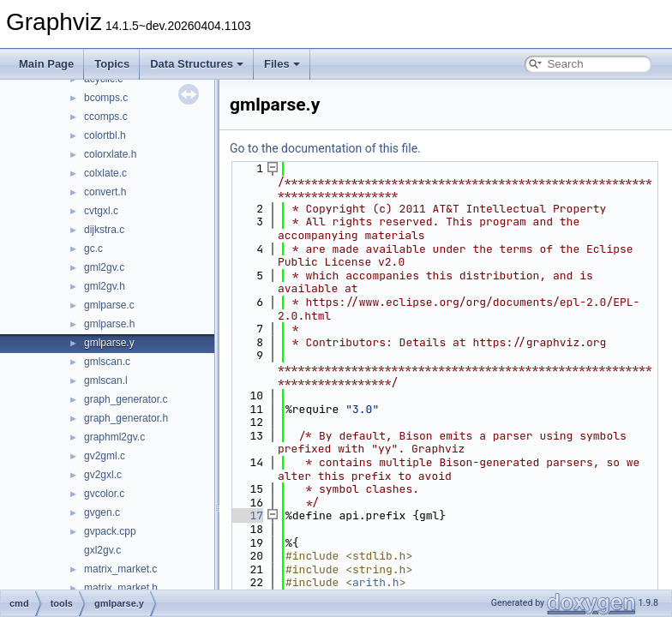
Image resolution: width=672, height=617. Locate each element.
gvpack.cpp (110, 531)
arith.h (376, 582)
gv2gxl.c (103, 475)
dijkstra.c (104, 230)
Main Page (46, 64)
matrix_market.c (120, 569)
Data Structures (197, 64)
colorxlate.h (110, 154)
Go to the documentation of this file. (325, 148)
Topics (112, 64)
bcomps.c (106, 98)
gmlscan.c (107, 362)
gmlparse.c (109, 305)
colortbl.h (105, 135)
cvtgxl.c (101, 211)
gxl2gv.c (102, 550)
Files (282, 64)
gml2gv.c (104, 267)
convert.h (105, 192)
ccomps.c (106, 117)
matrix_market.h (121, 588)
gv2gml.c (105, 456)
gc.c (93, 249)
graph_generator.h (126, 418)
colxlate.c (105, 173)
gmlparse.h (109, 324)
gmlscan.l (106, 380)
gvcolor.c (104, 494)
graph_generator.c (126, 399)
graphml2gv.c (114, 437)
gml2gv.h (105, 286)
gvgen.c (102, 512)
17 (246, 515)
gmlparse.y (109, 343)
